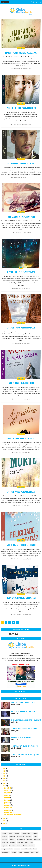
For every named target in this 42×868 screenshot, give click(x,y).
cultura (20, 852)
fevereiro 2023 (8, 790)
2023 (4, 786)
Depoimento (12, 840)
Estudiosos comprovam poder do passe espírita (24, 729)
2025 (4, 821)
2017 (4, 771)
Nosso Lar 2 (32, 846)
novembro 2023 (8, 813)
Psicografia (4, 849)
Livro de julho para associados (21, 272)
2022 (4, 783)
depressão (27, 852)
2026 (4, 823)
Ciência (35, 836)
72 (14, 623)
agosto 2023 (8, 805)
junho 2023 (7, 800)
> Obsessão (17, 833)
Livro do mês (21, 48)
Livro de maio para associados (21, 383)
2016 (4, 769)
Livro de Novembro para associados (21, 53)
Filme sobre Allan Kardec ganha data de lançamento (25, 755)
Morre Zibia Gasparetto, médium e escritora (23, 703)
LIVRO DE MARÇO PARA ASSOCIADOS (21, 492)
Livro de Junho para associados (21, 328)
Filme (31, 843)
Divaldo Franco (5, 843)
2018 (4, 774)
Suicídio (11, 849)
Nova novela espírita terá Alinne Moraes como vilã (25, 746)
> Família (4, 833)
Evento (26, 843)
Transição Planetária (26, 849)
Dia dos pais (37, 840)
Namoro (25, 846)
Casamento (12, 836)
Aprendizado (4, 836)
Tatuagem (17, 849)
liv (21, 268)
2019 (4, 776)
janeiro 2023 (8, 788)
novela (33, 852)
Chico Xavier (29, 836)
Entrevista (13, 843)
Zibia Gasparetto (6, 852)
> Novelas (10, 833)
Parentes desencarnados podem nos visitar (23, 711)
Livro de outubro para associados (21, 108)
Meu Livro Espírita (16, 69)
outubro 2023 (8, 810)
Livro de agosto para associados (21, 217)
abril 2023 (7, 795)
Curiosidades (5, 840)
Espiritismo (20, 843)
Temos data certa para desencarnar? (21, 737)
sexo (37, 852)
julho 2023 (7, 803)
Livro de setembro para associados (21, 164)
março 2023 (8, 793)
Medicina (19, 846)
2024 (4, 819)
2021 (4, 781)
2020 (4, 778)
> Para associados (26, 833)
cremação (14, 852)
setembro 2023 (8, 808)
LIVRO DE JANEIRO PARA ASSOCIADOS (21, 598)
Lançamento (4, 846)
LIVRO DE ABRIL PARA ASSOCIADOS (21, 439)
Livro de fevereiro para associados (21, 545)
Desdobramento (21, 840)
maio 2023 (7, 798)
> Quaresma (35, 833)
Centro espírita (20, 836)
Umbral (35, 849)
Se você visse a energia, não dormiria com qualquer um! (26, 720)
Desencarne (29, 840)
